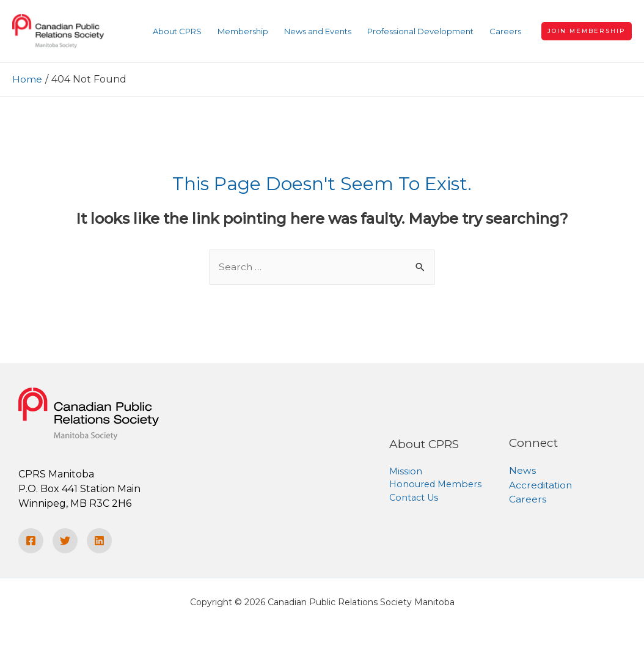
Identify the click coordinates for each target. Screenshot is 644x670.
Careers (528, 500)
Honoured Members (437, 485)
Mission (406, 471)
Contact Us (415, 499)
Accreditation (542, 485)
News (522, 470)
